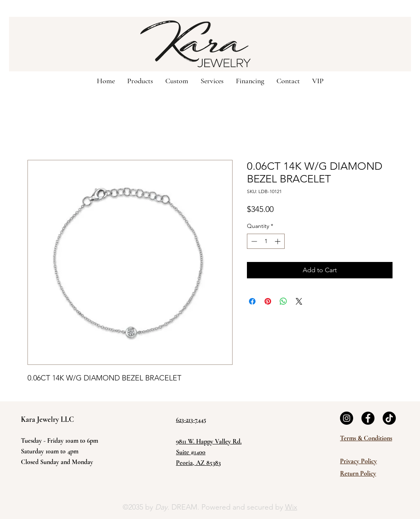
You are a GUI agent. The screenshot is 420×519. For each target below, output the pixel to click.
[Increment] (278, 241)
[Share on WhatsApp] (283, 301)
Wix (291, 507)
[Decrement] (253, 241)
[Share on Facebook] (252, 301)
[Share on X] (299, 301)
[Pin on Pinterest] (268, 301)
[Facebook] (368, 418)
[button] (177, 80)
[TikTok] (389, 418)
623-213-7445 (191, 420)
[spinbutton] (266, 241)
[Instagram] (347, 418)
